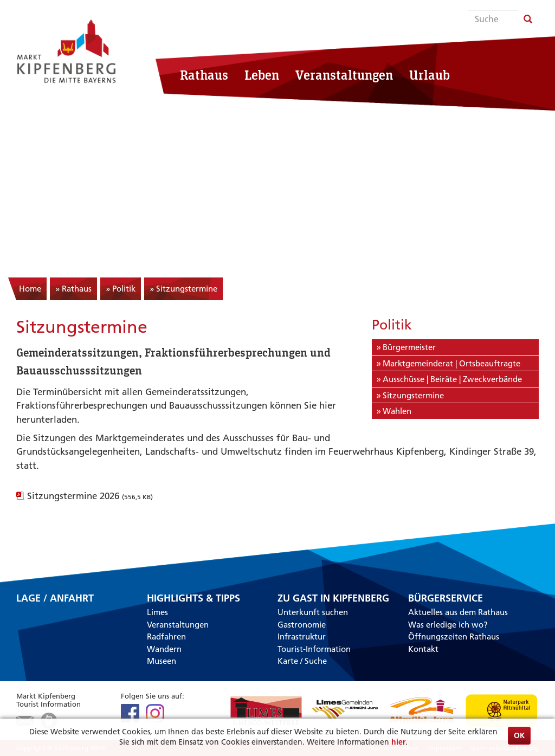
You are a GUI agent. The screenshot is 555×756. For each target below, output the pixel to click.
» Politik (121, 289)
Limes (157, 612)
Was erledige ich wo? (448, 625)
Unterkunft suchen (313, 612)
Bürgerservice (446, 598)
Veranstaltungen (344, 75)
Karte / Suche (302, 661)
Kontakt (423, 649)
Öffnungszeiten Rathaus (454, 637)
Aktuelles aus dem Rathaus (458, 612)
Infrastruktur (302, 637)
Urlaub (430, 75)
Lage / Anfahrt (55, 599)
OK (519, 735)
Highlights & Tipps (193, 598)
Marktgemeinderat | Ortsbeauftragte (451, 363)
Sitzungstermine (413, 395)
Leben (262, 75)
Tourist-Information (314, 649)
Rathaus (204, 75)
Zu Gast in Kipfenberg (333, 598)
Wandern (164, 649)
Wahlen (397, 411)
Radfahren (166, 637)
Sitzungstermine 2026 (90, 496)
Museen (162, 661)
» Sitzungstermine (183, 289)
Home (30, 289)
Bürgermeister (409, 347)
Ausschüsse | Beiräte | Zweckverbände (452, 379)
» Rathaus (73, 289)
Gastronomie (302, 625)
